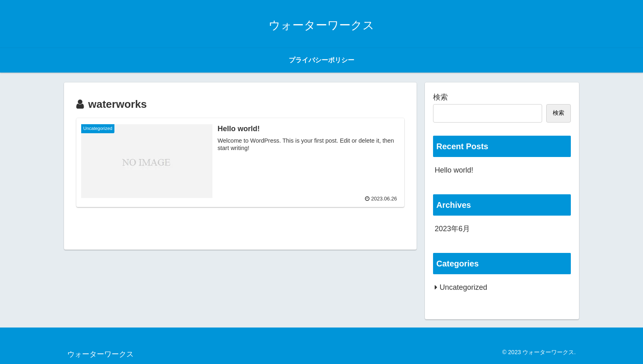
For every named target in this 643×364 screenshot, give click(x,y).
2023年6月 (452, 229)
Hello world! (454, 170)
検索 (440, 97)
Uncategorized (463, 287)
